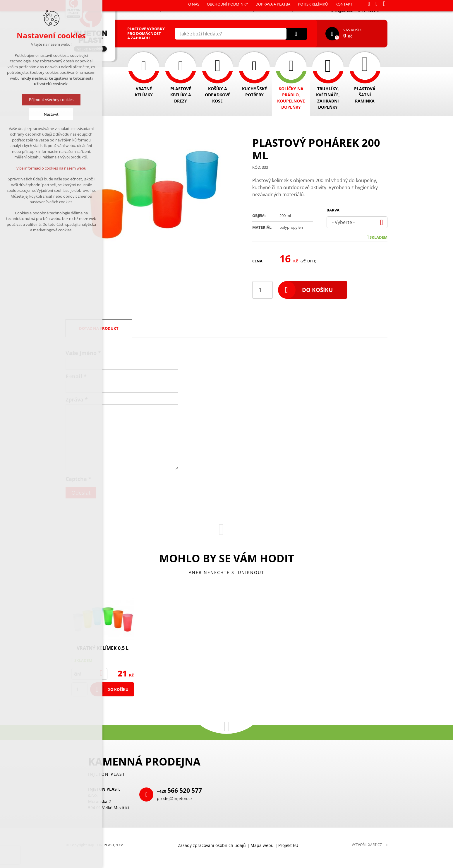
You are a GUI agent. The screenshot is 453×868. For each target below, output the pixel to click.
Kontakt (306, 10)
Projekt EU (288, 845)
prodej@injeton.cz (175, 798)
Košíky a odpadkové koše (218, 95)
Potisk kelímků (273, 10)
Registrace (342, 10)
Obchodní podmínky (186, 10)
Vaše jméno (83, 353)
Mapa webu (262, 845)
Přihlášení (369, 10)
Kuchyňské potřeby (254, 92)
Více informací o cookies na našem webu (51, 168)
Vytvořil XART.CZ (367, 845)
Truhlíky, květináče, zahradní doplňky (328, 98)
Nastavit (51, 114)
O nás (151, 10)
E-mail (76, 376)
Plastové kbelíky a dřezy (181, 95)
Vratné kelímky (144, 92)
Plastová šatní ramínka (365, 95)
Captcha (78, 479)
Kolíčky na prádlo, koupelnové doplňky (291, 98)
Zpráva (77, 399)
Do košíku (317, 290)
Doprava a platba (232, 10)
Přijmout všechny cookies (51, 100)
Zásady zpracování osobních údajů (212, 845)
